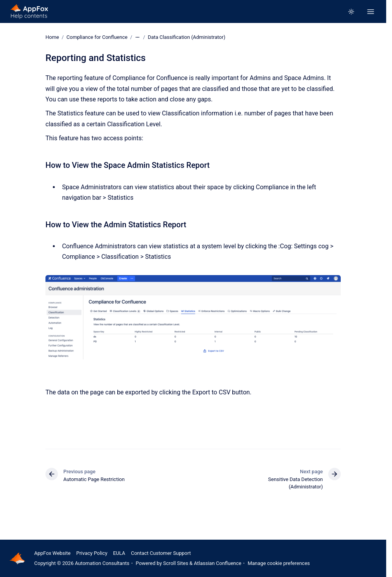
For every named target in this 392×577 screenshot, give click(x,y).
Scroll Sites (176, 563)
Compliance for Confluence (97, 37)
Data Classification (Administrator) (186, 37)
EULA (119, 553)
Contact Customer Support (161, 553)
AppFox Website (52, 553)
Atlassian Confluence (218, 563)
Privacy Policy (92, 553)
